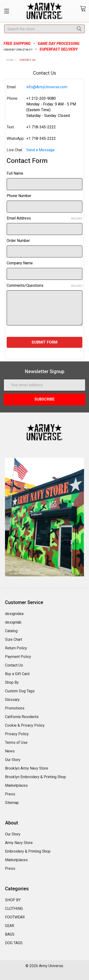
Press (10, 794)
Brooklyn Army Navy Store (27, 768)
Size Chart (14, 639)
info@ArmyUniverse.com (47, 87)
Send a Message (40, 150)
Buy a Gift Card (17, 674)
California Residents (22, 717)
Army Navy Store (19, 843)
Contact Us (14, 665)
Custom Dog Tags (20, 691)
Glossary (12, 700)
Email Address (44, 218)
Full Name (15, 173)
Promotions (15, 708)
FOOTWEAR (15, 917)
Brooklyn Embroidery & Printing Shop (35, 777)
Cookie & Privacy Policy (25, 725)
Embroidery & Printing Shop (28, 851)
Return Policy (16, 648)
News (10, 751)
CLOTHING (14, 909)
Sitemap (12, 803)
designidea (14, 614)
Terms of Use (16, 743)
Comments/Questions (44, 285)
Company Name (20, 263)
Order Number (18, 241)
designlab (13, 622)
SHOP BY (13, 900)
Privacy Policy (17, 734)
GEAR (10, 926)
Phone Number (19, 196)
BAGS (10, 934)
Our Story (13, 760)
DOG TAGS (14, 943)
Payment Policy (18, 657)
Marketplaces (16, 785)
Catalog (11, 631)
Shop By (12, 682)
